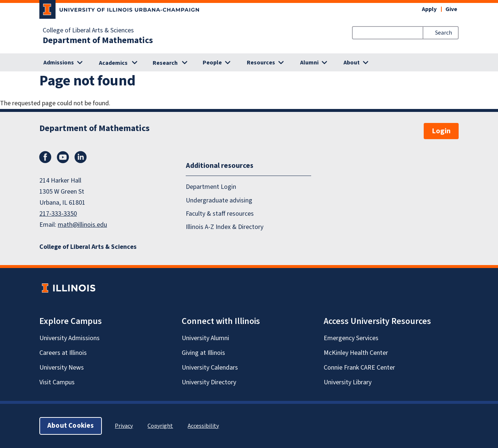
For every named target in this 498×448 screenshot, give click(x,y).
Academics (113, 63)
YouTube (63, 157)
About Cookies (71, 426)
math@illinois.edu (82, 225)
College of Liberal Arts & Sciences (88, 31)
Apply (429, 9)
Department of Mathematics (98, 40)
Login (441, 131)
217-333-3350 (58, 214)
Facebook (45, 157)
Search (444, 33)
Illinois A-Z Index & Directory (225, 227)
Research (165, 63)
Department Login (211, 187)
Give (451, 9)
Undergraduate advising (219, 200)
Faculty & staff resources (220, 214)
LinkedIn (81, 157)
